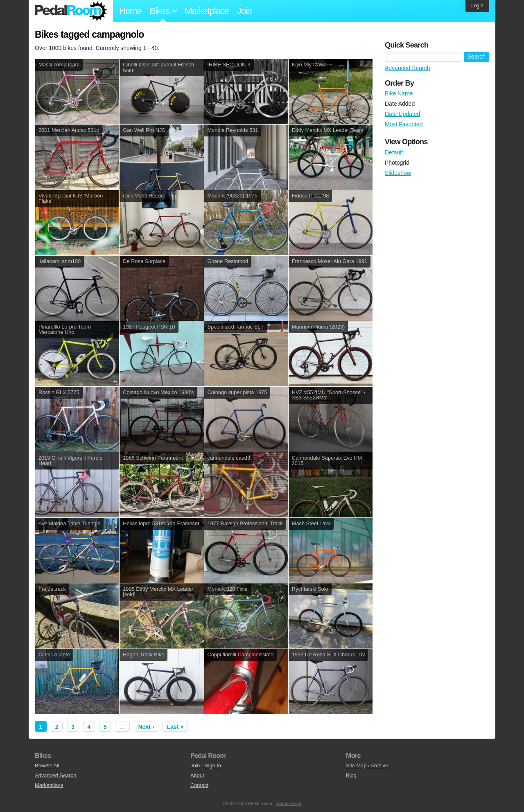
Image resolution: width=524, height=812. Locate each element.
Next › (146, 727)
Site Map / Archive (367, 766)
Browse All (47, 766)
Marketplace (207, 11)
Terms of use (289, 803)
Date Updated (402, 114)
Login (477, 6)
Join (244, 11)
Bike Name (399, 93)
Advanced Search (408, 68)
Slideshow (398, 173)
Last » (175, 727)
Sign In (213, 766)
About (197, 775)
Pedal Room (71, 11)
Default (394, 152)
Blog (351, 775)
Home (130, 11)
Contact (199, 785)
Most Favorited (404, 124)
